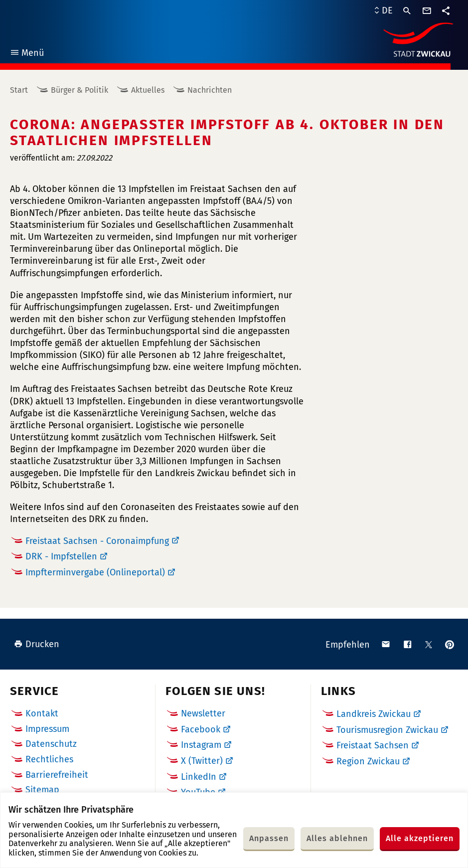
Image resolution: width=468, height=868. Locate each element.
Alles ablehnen (337, 838)
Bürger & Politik (79, 90)
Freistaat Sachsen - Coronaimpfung (97, 541)
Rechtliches (49, 759)
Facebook (201, 729)
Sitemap (42, 790)
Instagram (201, 745)
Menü (27, 54)
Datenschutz (51, 744)
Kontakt (42, 713)
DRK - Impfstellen (61, 556)
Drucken (37, 644)
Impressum (47, 729)
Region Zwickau (368, 761)
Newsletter (203, 713)
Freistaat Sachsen (373, 745)
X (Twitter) (202, 761)
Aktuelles (148, 90)
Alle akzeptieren (420, 838)
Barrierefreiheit (57, 775)
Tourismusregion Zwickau (387, 730)
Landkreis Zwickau (374, 714)
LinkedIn (199, 777)
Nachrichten (210, 90)
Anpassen (269, 838)
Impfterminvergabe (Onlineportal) (95, 572)
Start (19, 90)
